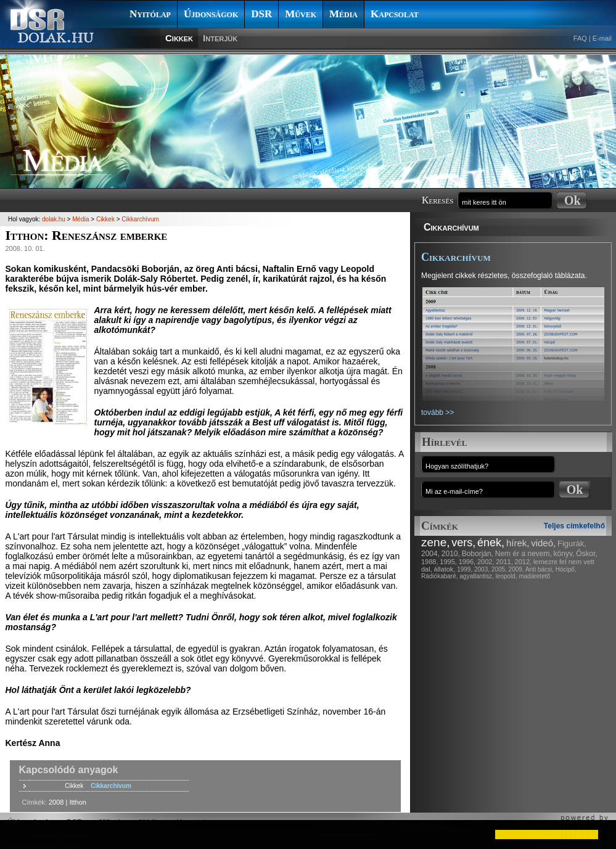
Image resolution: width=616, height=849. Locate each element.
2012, (524, 562)
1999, (465, 569)
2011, (504, 562)
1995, (448, 562)
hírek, (518, 543)
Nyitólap (150, 14)
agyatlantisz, (477, 576)
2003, (482, 569)
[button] (20, 834)
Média (343, 14)
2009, (516, 569)
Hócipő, (566, 569)
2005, (499, 569)
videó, (543, 543)
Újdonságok (211, 14)
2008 (56, 802)
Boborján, (478, 554)
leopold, (507, 576)
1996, (467, 562)
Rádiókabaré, (439, 576)
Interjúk (220, 38)
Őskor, (587, 554)
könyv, (564, 554)
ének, (491, 543)
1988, (430, 562)
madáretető (534, 576)
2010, (451, 554)
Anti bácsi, (540, 569)
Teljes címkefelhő (574, 526)
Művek (301, 14)
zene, (435, 542)
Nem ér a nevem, (524, 554)
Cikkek (179, 38)
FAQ (580, 38)
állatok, (445, 569)
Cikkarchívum (451, 227)
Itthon (78, 802)
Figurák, (572, 543)
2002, (486, 562)
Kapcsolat (395, 14)
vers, (463, 543)
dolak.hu (54, 219)
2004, (430, 554)
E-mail (602, 38)
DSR (261, 14)
